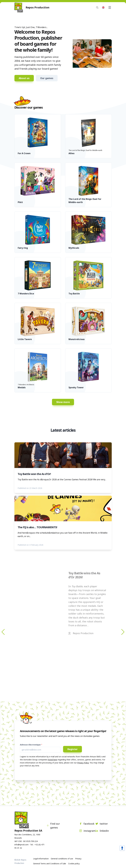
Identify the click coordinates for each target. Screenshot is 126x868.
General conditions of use (62, 859)
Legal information (41, 859)
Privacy (78, 859)
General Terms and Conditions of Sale (50, 864)
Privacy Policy (83, 763)
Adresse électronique (30, 745)
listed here (53, 760)
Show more (63, 402)
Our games (47, 78)
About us (24, 78)
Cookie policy (74, 864)
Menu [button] (110, 7)
